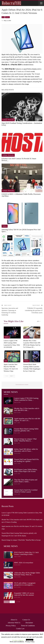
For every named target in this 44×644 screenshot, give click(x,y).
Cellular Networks (8, 120)
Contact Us (26, 620)
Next (12, 376)
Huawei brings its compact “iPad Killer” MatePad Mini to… (25, 440)
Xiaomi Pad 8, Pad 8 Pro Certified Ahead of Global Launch (26, 491)
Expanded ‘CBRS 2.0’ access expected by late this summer (24, 594)
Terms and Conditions (17, 642)
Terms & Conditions (28, 626)
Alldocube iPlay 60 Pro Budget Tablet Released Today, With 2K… (27, 574)
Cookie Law (20, 629)
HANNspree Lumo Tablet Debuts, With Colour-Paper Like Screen (26, 470)
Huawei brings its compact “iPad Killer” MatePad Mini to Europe (21, 540)
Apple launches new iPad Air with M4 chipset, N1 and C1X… (27, 420)
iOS (3, 17)
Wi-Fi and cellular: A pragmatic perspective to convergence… (25, 584)
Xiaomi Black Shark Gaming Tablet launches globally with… (26, 430)
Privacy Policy (11, 626)
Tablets (7, 17)
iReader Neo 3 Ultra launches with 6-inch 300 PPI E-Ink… (27, 409)
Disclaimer (29, 623)
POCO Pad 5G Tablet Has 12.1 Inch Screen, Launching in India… (26, 553)
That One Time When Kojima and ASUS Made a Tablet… (26, 481)
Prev (6, 376)
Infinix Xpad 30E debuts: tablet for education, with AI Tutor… (26, 450)
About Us (14, 620)
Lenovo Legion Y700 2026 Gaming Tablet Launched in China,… (26, 399)
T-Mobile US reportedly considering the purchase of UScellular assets (34, 310)
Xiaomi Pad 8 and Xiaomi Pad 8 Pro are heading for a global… (26, 460)
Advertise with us (14, 623)
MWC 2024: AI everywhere (24, 563)
